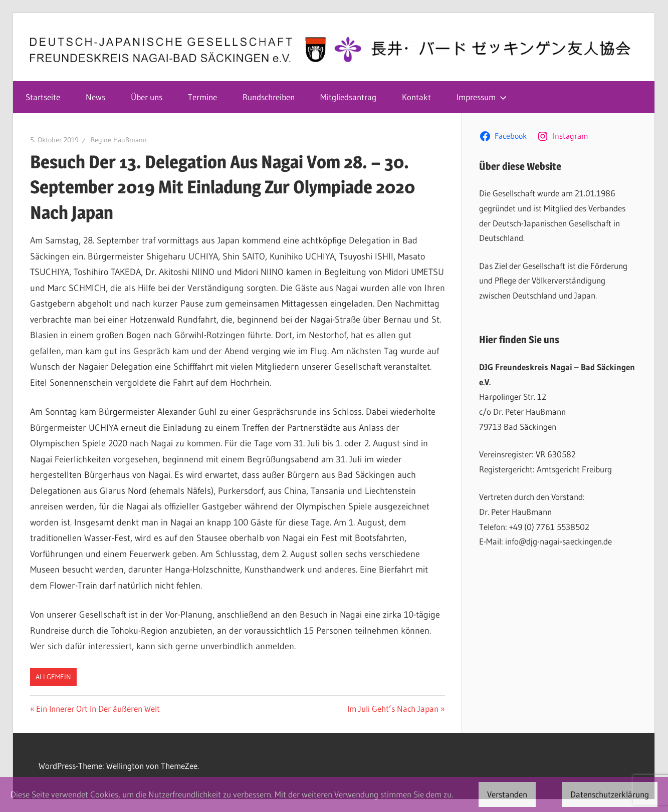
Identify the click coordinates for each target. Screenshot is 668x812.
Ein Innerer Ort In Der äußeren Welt (98, 709)
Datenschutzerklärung (610, 794)
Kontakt (416, 97)
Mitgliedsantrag (348, 97)
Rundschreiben (269, 97)
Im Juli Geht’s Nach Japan (393, 709)
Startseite (43, 97)
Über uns (147, 97)
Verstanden (507, 794)
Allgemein (53, 677)
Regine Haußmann (119, 140)
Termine (202, 97)
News (95, 97)
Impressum (482, 97)
